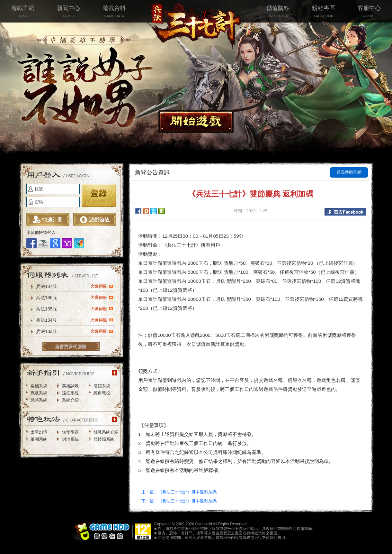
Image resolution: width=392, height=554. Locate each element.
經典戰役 (102, 393)
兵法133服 (75, 331)
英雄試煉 (70, 386)
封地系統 (70, 439)
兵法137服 (75, 286)
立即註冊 (48, 219)
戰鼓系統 (39, 393)
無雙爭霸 (70, 432)
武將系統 (39, 400)
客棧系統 (39, 386)
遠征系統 (70, 393)
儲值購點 (278, 12)
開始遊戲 (196, 122)
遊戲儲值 (95, 219)
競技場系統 (104, 439)
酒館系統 (102, 386)
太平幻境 (39, 432)
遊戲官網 (23, 12)
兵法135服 (75, 309)
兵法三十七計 (196, 26)
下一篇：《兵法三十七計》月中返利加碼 (179, 501)
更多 (71, 346)
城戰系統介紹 (106, 432)
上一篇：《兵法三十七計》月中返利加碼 (179, 492)
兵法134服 (75, 320)
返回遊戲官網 (349, 172)
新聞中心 (68, 12)
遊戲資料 (114, 12)
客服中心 (369, 12)
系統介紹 (70, 400)
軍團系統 (39, 439)
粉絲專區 (324, 12)
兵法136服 (75, 297)
